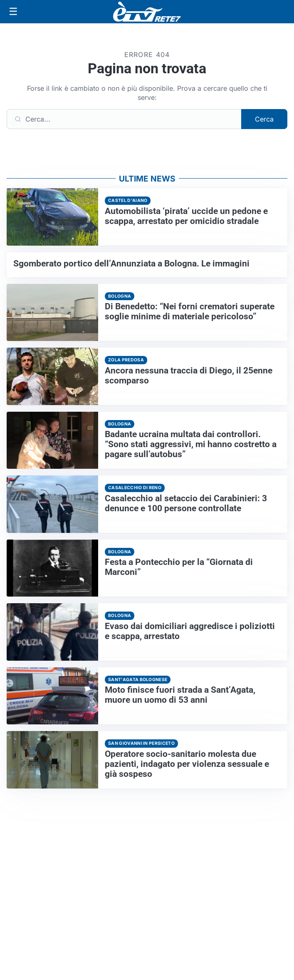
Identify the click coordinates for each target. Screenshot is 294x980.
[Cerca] (124, 119)
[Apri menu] (13, 12)
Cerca (264, 119)
